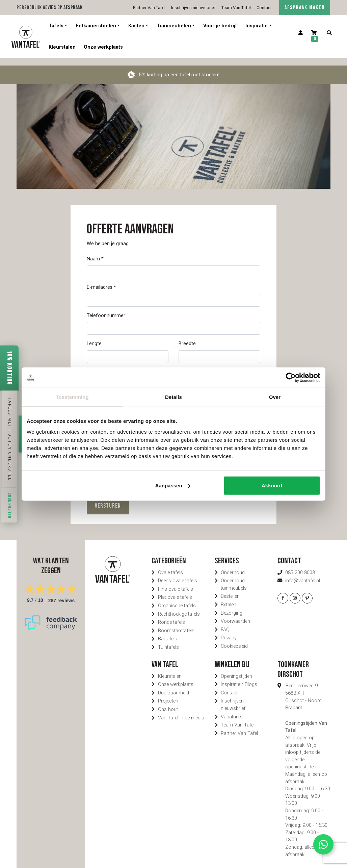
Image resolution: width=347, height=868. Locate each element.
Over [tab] (275, 397)
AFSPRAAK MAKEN (305, 8)
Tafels (56, 26)
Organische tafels (177, 598)
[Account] (301, 33)
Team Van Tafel (236, 8)
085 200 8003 (300, 565)
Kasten (136, 26)
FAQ (225, 622)
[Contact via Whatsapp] (323, 844)
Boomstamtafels (176, 623)
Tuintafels (168, 640)
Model (94, 365)
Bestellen (230, 589)
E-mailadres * (101, 280)
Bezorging (232, 606)
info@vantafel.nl (303, 573)
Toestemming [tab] (72, 397)
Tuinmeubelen (174, 26)
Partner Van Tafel (149, 8)
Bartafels (168, 631)
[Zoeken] (329, 33)
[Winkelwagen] (315, 37)
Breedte (187, 336)
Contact (264, 8)
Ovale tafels (170, 565)
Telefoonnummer (106, 308)
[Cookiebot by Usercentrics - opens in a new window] (291, 378)
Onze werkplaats (103, 47)
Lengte (94, 336)
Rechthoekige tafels (179, 607)
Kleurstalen (62, 47)
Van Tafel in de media (181, 710)
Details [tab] (173, 397)
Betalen (229, 597)
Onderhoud (233, 565)
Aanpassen (173, 485)
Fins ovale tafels (176, 582)
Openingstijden (236, 669)
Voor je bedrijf (220, 26)
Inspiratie (257, 26)
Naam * (95, 251)
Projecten (168, 694)
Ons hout (168, 702)
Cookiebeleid (234, 639)
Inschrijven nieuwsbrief (193, 8)
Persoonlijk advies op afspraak (49, 8)
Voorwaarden (235, 614)
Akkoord (272, 485)
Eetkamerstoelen (96, 26)
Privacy (229, 630)
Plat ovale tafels (175, 590)
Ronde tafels (171, 615)
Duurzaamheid (173, 685)
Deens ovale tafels (178, 573)
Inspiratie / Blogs (239, 677)
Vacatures (232, 709)
